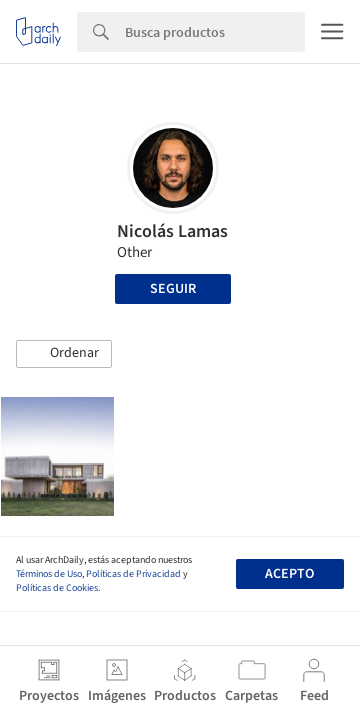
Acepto (289, 574)
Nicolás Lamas (172, 231)
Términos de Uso (49, 574)
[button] (64, 354)
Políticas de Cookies (57, 588)
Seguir (173, 289)
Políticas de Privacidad (133, 574)
